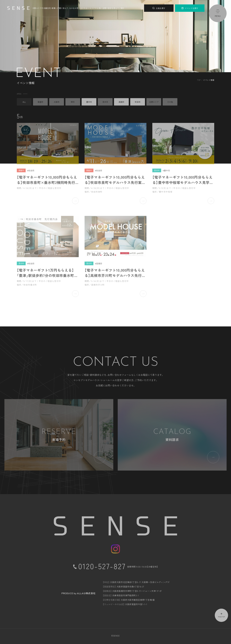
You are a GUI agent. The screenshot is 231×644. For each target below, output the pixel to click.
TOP (199, 80)
